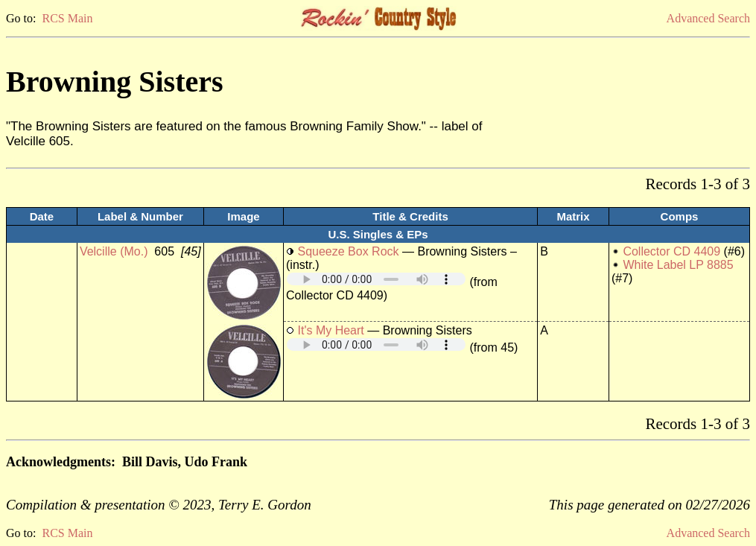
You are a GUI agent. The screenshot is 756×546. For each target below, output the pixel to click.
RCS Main (67, 18)
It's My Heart (330, 330)
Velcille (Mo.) (114, 251)
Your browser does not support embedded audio (376, 279)
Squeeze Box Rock (348, 251)
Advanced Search (708, 18)
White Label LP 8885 (678, 265)
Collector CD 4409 (671, 251)
